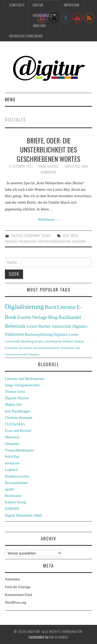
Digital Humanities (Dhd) (24, 515)
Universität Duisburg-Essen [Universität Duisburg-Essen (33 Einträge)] (24, 341)
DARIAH (12, 509)
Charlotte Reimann (19, 418)
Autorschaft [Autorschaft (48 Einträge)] (61, 326)
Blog (66, 236)
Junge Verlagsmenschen (22, 385)
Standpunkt (32, 236)
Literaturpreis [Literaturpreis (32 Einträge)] (53, 341)
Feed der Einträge (18, 587)
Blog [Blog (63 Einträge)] (53, 317)
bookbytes (12, 463)
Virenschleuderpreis (19, 450)
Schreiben (79, 242)
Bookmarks (13, 496)
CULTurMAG (15, 424)
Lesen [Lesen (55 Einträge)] (32, 326)
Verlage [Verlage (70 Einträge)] (39, 317)
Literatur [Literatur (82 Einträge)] (67, 307)
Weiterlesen (48, 220)
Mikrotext (12, 437)
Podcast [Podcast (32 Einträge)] (68, 341)
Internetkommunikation (55, 242)
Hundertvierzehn (17, 476)
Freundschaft (28, 242)
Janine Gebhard (48, 166)
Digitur (38, 5)
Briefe (75, 236)
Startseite (17, 5)
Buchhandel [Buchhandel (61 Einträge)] (70, 317)
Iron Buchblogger (18, 411)
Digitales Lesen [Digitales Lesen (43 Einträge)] (66, 334)
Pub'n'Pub (12, 457)
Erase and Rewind (18, 431)
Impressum (72, 5)
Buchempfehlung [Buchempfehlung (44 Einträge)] (39, 334)
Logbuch (11, 470)
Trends (46, 236)
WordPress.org (16, 603)
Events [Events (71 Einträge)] (24, 317)
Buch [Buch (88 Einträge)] (50, 307)
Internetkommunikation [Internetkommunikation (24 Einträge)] (46, 348)
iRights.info (14, 405)
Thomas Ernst (15, 392)
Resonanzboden (16, 483)
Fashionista (38, 637)
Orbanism (12, 444)
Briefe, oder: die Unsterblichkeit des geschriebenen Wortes (48, 150)
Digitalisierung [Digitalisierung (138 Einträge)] (24, 307)
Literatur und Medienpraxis (25, 379)
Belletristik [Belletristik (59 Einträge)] (15, 326)
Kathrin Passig (16, 502)
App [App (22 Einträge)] (78, 348)
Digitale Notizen (17, 398)
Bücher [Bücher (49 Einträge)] (44, 326)
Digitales (17, 236)
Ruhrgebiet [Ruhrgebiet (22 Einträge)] (34, 354)
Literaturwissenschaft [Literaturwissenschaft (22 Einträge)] (16, 354)
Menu (10, 99)
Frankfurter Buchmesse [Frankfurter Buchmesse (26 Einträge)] (19, 348)
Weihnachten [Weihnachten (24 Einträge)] (68, 348)
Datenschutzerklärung (26, 36)
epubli (9, 489)
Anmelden (12, 579)
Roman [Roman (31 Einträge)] (79, 341)
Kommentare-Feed (18, 595)
